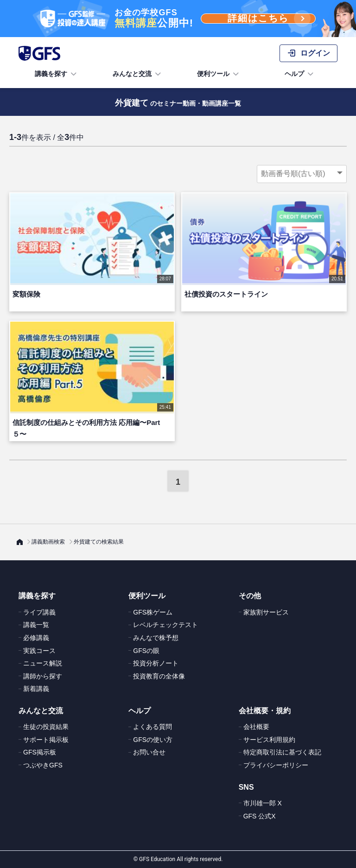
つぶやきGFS (43, 765)
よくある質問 (153, 727)
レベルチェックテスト (165, 625)
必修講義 (36, 638)
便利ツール (219, 74)
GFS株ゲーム (153, 612)
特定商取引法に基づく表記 (282, 752)
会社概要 (256, 727)
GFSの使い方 (153, 740)
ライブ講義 (39, 612)
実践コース (39, 651)
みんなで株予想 (156, 638)
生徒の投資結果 (46, 727)
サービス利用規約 (269, 740)
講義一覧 (36, 625)
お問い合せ (149, 752)
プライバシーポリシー (276, 765)
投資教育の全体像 (159, 676)
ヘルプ (300, 74)
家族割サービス (266, 612)
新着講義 (36, 689)
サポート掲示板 (46, 740)
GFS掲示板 (40, 752)
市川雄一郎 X (263, 803)
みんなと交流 (138, 74)
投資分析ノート (156, 663)
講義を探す (57, 74)
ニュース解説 (43, 663)
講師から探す (43, 676)
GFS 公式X (260, 816)
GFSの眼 (146, 651)
